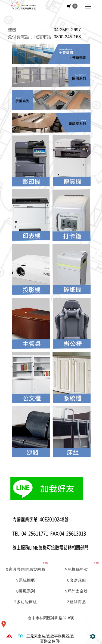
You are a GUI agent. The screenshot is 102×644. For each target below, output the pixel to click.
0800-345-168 (67, 37)
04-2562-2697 (67, 30)
